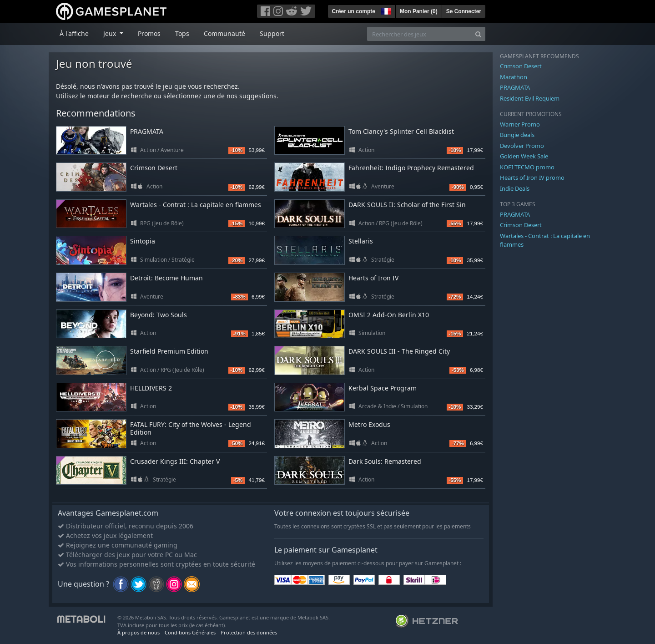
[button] (385, 10)
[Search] (478, 34)
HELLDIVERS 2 (151, 388)
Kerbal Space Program (383, 388)
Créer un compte (354, 11)
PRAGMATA (147, 131)
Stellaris (361, 241)
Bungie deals (517, 135)
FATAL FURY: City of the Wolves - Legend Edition (191, 428)
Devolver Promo (522, 146)
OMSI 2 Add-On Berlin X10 (389, 315)
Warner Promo (520, 124)
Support (272, 33)
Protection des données (249, 632)
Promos (149, 33)
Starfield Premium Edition (169, 351)
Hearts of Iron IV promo (532, 177)
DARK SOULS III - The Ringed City (399, 351)
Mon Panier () (419, 11)
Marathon (514, 77)
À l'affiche (74, 33)
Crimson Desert (154, 168)
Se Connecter (464, 11)
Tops (182, 33)
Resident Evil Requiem (530, 98)
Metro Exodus (369, 424)
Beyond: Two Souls (159, 315)
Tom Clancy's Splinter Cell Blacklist (401, 131)
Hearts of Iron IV (373, 278)
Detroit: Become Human (166, 278)
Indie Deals (515, 188)
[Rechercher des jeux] (419, 34)
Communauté (224, 33)
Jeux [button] (111, 33)
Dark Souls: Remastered (385, 461)
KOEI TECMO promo (527, 167)
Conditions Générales (190, 632)
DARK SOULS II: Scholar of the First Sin (407, 205)
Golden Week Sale (524, 156)
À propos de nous (139, 632)
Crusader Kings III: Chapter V (175, 461)
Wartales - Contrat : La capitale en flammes (196, 205)
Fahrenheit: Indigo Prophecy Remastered (411, 168)
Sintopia (143, 241)
